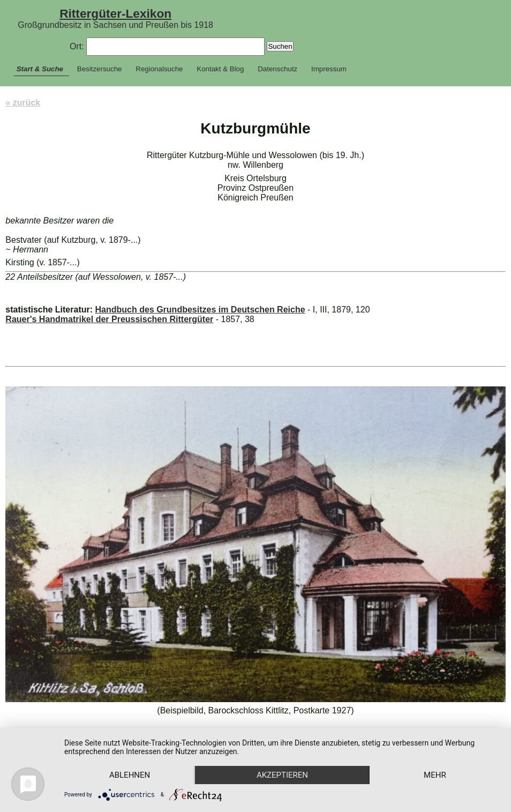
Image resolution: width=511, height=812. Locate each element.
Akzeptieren (282, 775)
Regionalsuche (159, 69)
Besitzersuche (100, 69)
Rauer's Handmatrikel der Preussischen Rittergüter (109, 319)
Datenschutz (277, 69)
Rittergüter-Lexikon (115, 13)
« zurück (23, 103)
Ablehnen (130, 775)
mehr (435, 775)
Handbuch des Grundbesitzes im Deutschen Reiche (200, 310)
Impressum (329, 69)
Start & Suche (40, 69)
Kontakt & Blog (220, 69)
